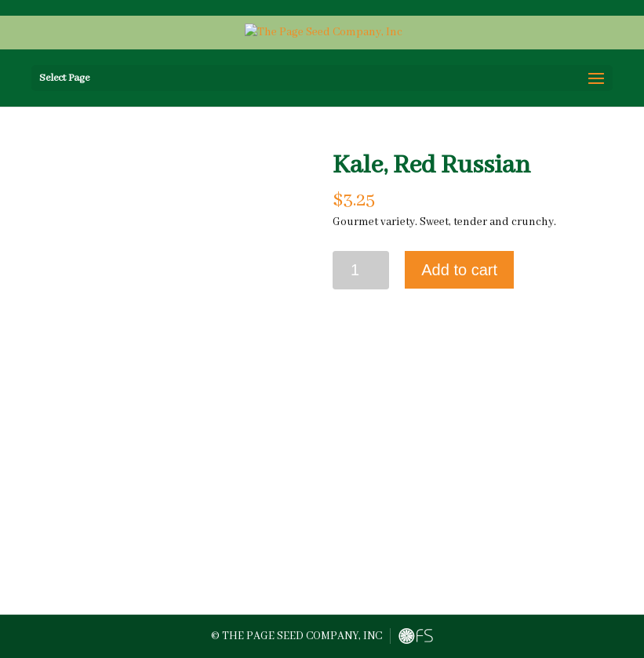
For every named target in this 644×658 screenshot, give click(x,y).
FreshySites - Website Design (416, 636)
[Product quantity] (361, 270)
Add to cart (459, 270)
